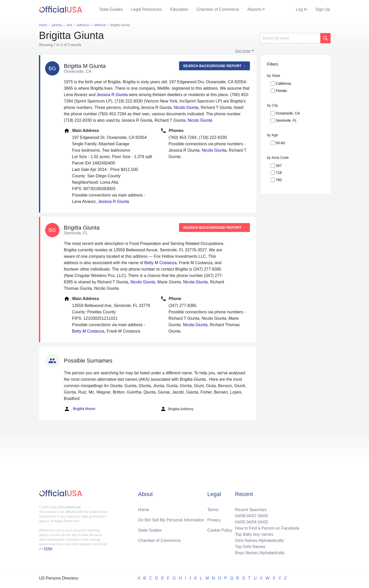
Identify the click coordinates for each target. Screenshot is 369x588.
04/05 (240, 522)
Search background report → (214, 66)
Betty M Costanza (160, 263)
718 (279, 173)
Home (144, 510)
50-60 (280, 143)
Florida (281, 91)
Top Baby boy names (254, 534)
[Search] (290, 38)
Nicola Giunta (195, 282)
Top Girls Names (250, 547)
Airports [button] (254, 9)
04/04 (251, 522)
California (283, 84)
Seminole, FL (286, 120)
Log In (302, 9)
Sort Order (243, 51)
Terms (213, 510)
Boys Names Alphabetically (260, 553)
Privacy (214, 520)
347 (279, 166)
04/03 (263, 522)
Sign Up (323, 9)
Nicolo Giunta (186, 107)
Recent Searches (251, 510)
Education (179, 9)
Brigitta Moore (80, 409)
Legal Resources (147, 9)
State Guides (111, 9)
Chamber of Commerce (218, 9)
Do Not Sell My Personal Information (171, 520)
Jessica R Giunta (112, 95)
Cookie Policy (220, 530)
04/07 (251, 516)
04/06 (263, 516)
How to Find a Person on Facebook (267, 528)
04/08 (240, 516)
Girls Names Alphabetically (259, 540)
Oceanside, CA (288, 113)
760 (279, 180)
